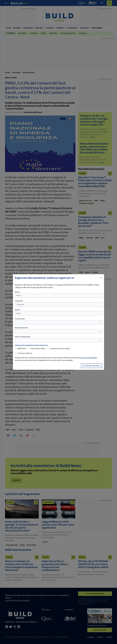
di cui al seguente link (88, 358)
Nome (17, 292)
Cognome (19, 301)
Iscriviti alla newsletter (92, 366)
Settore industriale (23, 337)
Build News (22, 349)
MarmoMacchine (38, 349)
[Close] (101, 278)
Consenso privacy (25, 353)
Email (17, 310)
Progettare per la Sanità (60, 349)
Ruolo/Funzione (21, 328)
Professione (20, 319)
